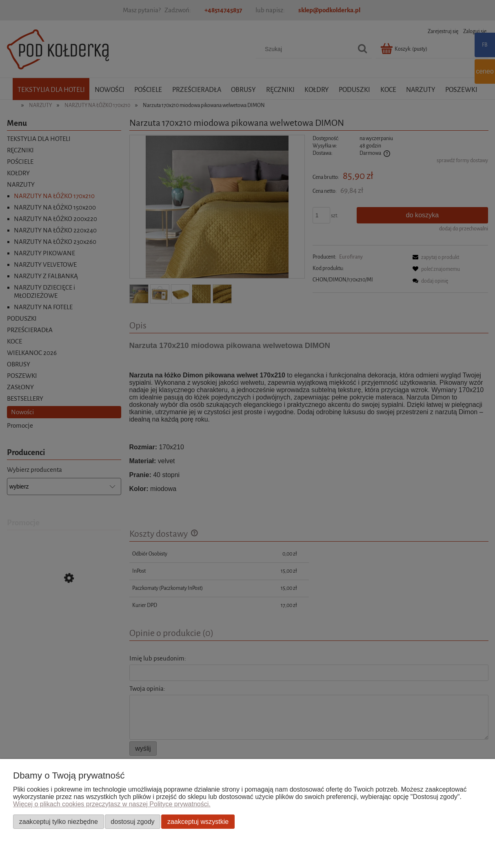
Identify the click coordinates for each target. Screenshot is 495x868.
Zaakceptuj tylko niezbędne (59, 821)
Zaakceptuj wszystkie (198, 821)
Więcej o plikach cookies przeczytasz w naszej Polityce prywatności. (112, 804)
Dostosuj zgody (132, 821)
